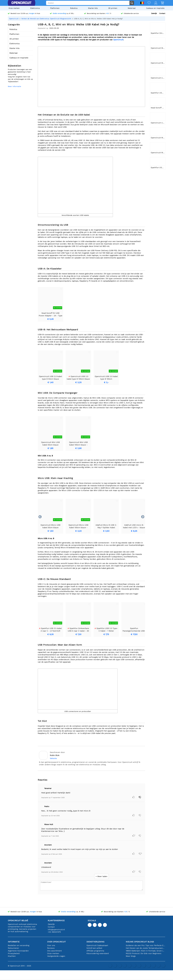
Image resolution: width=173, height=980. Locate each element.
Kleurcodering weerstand (98, 953)
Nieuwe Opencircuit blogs (140, 942)
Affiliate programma (95, 951)
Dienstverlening (95, 942)
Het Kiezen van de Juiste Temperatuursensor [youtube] (145, 948)
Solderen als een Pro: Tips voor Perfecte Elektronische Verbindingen (145, 945)
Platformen (55, 8)
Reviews (51, 948)
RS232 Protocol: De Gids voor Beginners (144, 953)
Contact (162, 13)
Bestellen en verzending (19, 945)
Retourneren (13, 948)
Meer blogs (131, 956)
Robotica (74, 8)
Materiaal (132, 8)
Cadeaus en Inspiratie (155, 8)
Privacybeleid (14, 953)
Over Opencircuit (56, 942)
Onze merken (14, 8)
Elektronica (35, 8)
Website (53, 758)
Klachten (12, 956)
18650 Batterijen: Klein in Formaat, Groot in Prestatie (145, 951)
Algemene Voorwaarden (18, 951)
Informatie (14, 942)
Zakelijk (154, 13)
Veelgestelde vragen (56, 956)
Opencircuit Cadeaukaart (97, 945)
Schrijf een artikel (94, 948)
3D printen (113, 8)
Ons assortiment (54, 951)
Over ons (51, 945)
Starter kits (93, 8)
